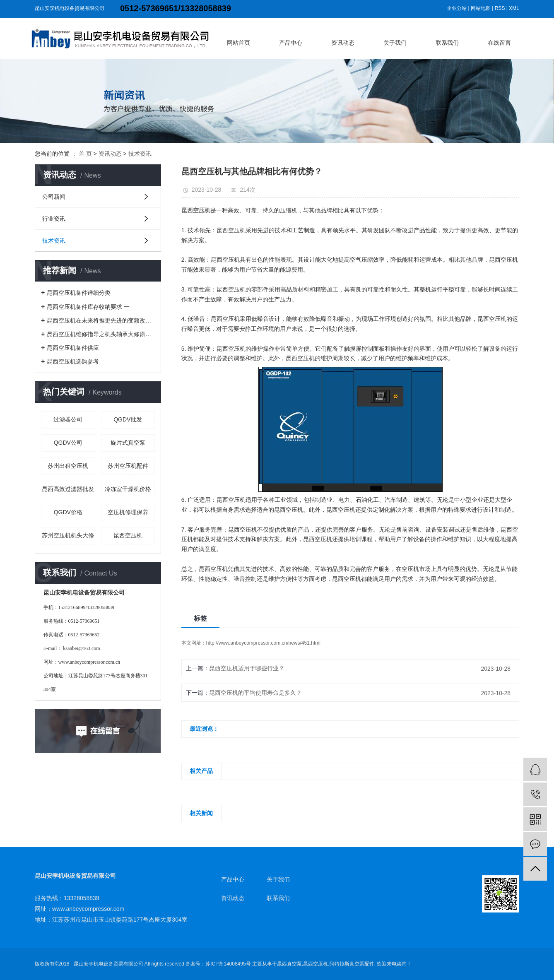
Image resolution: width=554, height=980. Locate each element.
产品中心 (291, 43)
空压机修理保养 (128, 512)
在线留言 (499, 43)
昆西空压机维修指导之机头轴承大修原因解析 (101, 334)
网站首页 (238, 43)
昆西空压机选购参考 (73, 361)
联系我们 (447, 43)
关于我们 (395, 43)
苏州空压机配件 (128, 466)
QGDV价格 (68, 512)
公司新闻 (54, 197)
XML (514, 8)
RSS (500, 8)
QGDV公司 (68, 443)
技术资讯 (140, 154)
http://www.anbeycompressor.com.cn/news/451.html (263, 643)
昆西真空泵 (289, 964)
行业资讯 (54, 219)
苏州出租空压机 (68, 466)
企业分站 (457, 8)
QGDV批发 (128, 419)
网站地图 (481, 8)
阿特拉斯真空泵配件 (352, 964)
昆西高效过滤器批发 (68, 489)
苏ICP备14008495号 (228, 964)
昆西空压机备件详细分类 (79, 293)
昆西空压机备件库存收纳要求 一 (88, 307)
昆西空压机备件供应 (73, 348)
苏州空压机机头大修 (68, 535)
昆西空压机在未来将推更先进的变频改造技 (101, 320)
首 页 (85, 154)
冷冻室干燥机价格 (128, 489)
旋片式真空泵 (128, 443)
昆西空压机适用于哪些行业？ (247, 668)
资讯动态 (343, 43)
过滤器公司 (68, 419)
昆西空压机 (128, 535)
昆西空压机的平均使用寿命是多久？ (255, 693)
